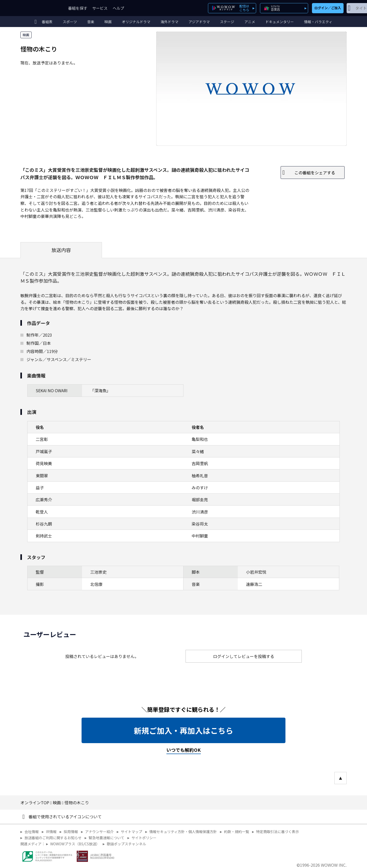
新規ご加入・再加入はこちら (183, 730)
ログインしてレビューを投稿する (244, 656)
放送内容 (61, 250)
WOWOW (39, 8)
